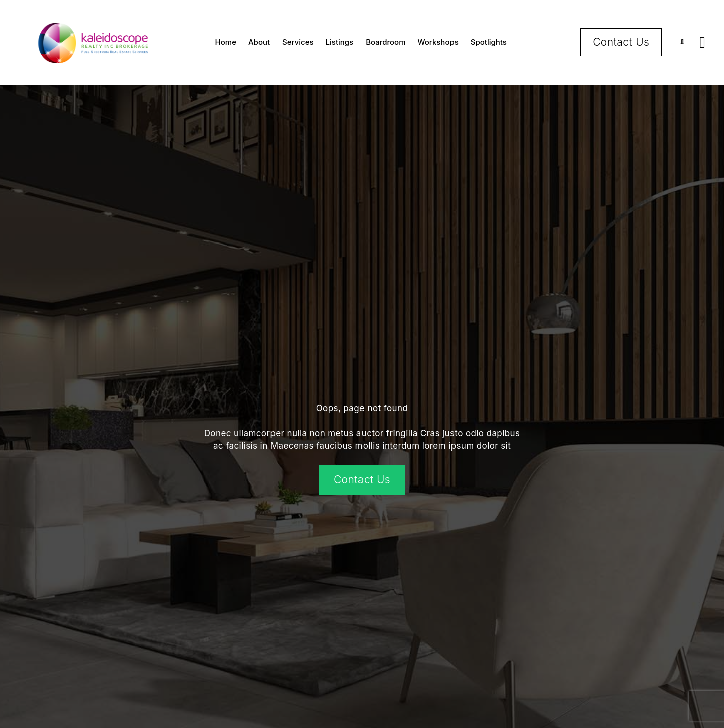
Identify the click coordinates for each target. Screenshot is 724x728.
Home (226, 42)
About (259, 42)
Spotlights (489, 42)
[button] (682, 42)
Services (298, 42)
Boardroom (385, 42)
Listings (340, 42)
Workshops (438, 42)
